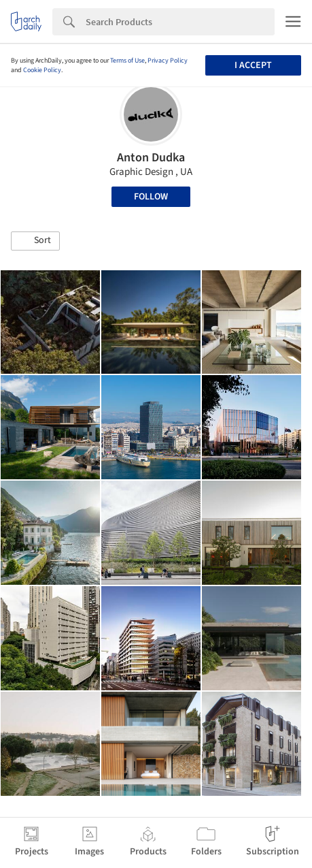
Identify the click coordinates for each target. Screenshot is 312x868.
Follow (151, 197)
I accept (253, 65)
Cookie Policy (42, 70)
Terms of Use (127, 61)
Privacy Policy (168, 61)
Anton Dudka (151, 158)
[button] (35, 241)
